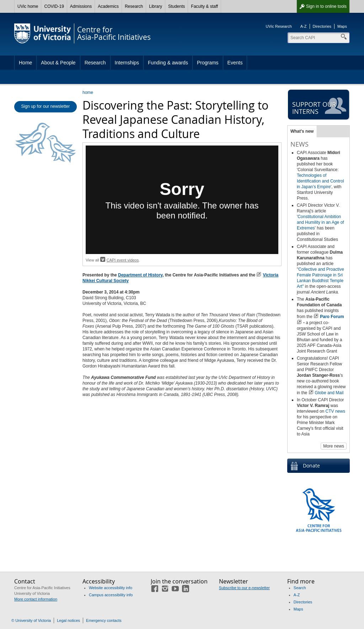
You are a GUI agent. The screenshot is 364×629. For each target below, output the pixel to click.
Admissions (81, 6)
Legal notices (68, 620)
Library (156, 6)
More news (334, 446)
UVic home (28, 6)
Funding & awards (168, 63)
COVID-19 (54, 6)
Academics (108, 6)
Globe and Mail (329, 393)
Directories (322, 26)
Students (176, 6)
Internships (127, 63)
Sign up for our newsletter (46, 106)
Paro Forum (332, 317)
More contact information (36, 599)
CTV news (335, 411)
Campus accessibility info (111, 595)
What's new (302, 131)
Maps (342, 26)
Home (25, 63)
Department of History (140, 275)
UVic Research (279, 26)
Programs (208, 63)
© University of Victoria (31, 620)
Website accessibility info (111, 588)
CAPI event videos (123, 260)
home (88, 92)
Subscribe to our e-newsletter (244, 588)
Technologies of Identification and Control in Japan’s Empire (320, 181)
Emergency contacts (104, 620)
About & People (58, 63)
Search (300, 588)
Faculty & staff (204, 6)
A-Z (304, 26)
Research (134, 6)
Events (235, 63)
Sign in (326, 6)
